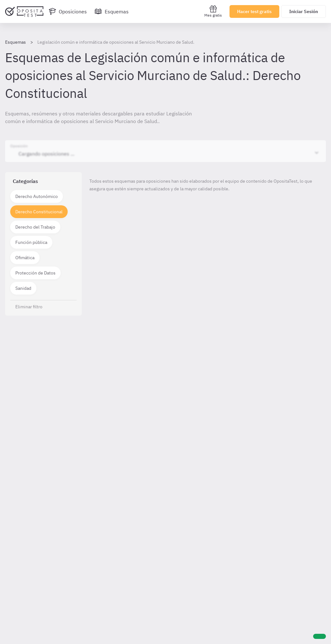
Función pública (31, 242)
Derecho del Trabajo (35, 227)
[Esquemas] (112, 11)
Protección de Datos (35, 273)
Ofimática (25, 258)
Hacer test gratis (254, 11)
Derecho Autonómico (37, 196)
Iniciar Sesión (304, 11)
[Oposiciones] (68, 11)
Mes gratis (213, 11)
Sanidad (23, 288)
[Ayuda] (320, 636)
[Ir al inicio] (24, 11)
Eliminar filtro (29, 307)
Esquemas (15, 42)
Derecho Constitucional (39, 212)
